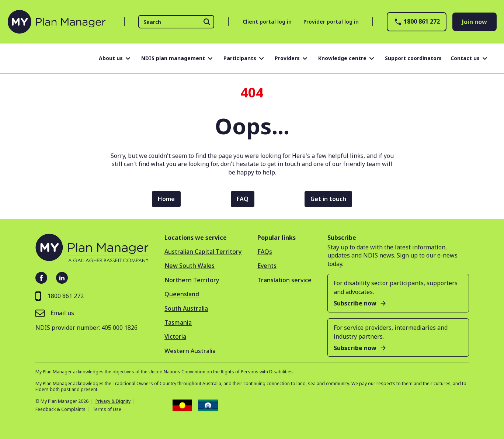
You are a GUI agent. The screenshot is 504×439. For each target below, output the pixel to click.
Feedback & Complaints (60, 409)
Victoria (175, 336)
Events (267, 266)
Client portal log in (267, 22)
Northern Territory (192, 280)
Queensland (182, 294)
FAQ (243, 199)
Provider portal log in (331, 22)
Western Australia (190, 351)
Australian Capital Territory (203, 252)
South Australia (186, 308)
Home (166, 199)
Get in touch (328, 199)
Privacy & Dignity (113, 401)
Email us (55, 313)
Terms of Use (107, 409)
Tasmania (178, 322)
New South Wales (190, 266)
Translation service (284, 280)
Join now (475, 22)
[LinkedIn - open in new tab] (62, 278)
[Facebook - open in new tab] (41, 278)
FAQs (265, 252)
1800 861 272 (417, 22)
